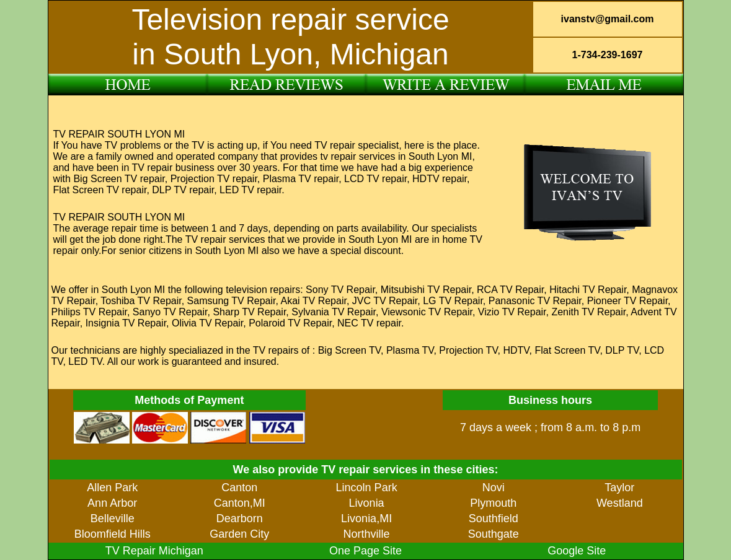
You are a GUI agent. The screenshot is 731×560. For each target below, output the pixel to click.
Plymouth (493, 503)
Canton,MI (240, 503)
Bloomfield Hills (113, 534)
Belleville (113, 518)
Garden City (239, 534)
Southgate (494, 534)
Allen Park (112, 488)
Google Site (577, 551)
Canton (239, 488)
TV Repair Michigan (154, 551)
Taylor (619, 488)
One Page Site (365, 551)
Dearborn (240, 518)
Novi (494, 488)
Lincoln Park (367, 488)
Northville (367, 534)
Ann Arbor (112, 503)
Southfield (494, 518)
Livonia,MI (366, 518)
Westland (620, 503)
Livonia (367, 503)
